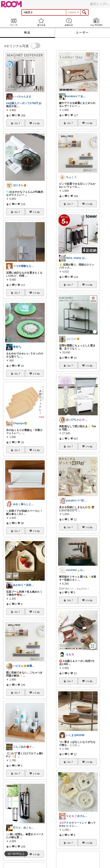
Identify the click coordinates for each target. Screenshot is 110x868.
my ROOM (96, 22)
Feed (14, 22)
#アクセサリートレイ (75, 823)
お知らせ (69, 22)
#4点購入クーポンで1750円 (22, 103)
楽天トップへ (99, 4)
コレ (17, 123)
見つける (41, 22)
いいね (36, 123)
